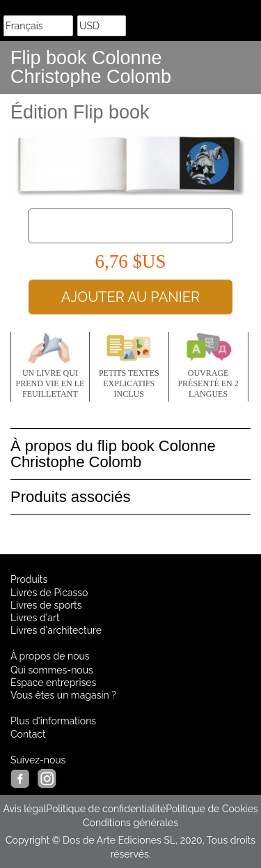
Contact (28, 734)
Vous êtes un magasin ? (63, 695)
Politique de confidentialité (106, 809)
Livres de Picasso (49, 593)
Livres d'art (35, 618)
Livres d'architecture (56, 630)
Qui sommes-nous (52, 670)
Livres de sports (46, 605)
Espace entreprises (53, 683)
